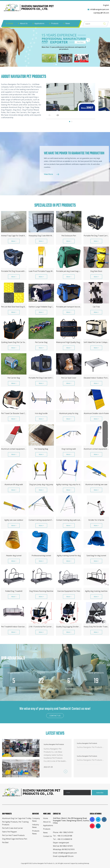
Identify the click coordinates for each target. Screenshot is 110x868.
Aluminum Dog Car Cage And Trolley (17, 818)
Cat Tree (96, 307)
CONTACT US (55, 716)
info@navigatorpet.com (100, 9)
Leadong (81, 863)
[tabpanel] (71, 97)
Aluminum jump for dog (69, 413)
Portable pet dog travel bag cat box (69, 271)
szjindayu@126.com (101, 13)
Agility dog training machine (96, 591)
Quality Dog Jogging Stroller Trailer (69, 627)
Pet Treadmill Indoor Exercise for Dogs (14, 627)
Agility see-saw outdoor (14, 520)
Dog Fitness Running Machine (41, 591)
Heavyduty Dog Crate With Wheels (41, 236)
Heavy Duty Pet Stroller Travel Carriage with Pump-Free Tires (96, 627)
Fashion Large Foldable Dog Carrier (41, 307)
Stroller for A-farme (96, 520)
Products (55, 23)
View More (48, 174)
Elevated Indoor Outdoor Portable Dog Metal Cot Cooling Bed (96, 378)
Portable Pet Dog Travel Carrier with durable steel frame (96, 236)
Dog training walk (69, 449)
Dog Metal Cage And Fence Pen (15, 839)
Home (11, 23)
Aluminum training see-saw (96, 484)
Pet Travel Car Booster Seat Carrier (14, 413)
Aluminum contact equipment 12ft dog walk (96, 449)
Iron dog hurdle (41, 413)
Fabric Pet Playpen (9, 832)
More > (14, 241)
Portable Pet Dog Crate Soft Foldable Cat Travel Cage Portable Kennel (41, 378)
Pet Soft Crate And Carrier (13, 828)
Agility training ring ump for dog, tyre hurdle (69, 484)
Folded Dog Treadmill (14, 591)
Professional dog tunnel (41, 556)
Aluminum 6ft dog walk (14, 484)
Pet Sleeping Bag (41, 449)
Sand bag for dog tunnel (96, 556)
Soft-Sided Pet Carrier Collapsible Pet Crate (96, 342)
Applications (39, 23)
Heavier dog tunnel (14, 556)
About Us (24, 23)
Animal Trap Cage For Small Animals (14, 236)
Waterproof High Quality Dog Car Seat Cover (69, 342)
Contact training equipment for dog (41, 520)
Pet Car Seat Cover (69, 378)
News (68, 23)
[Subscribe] (100, 793)
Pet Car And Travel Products (13, 835)
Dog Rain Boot (96, 271)
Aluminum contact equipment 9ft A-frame (14, 449)
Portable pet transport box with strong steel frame (69, 307)
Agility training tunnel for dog (69, 556)
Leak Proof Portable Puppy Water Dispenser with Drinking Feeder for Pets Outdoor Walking (41, 271)
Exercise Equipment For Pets (69, 591)
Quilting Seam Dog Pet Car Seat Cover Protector (14, 342)
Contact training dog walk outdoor (69, 520)
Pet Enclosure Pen (69, 236)
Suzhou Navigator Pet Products (54, 744)
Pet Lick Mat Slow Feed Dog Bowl (14, 307)
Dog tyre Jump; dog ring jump (41, 484)
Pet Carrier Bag (41, 342)
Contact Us (48, 836)
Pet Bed (5, 842)
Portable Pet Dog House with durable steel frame (14, 271)
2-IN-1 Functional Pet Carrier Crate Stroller (41, 627)
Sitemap (86, 863)
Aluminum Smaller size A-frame (96, 413)
